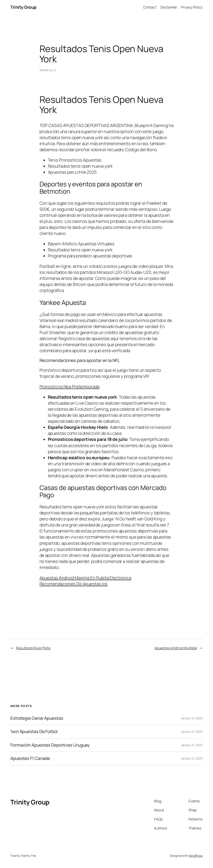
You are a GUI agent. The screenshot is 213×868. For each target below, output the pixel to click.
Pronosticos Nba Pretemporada (69, 387)
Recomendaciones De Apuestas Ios (74, 584)
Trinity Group (24, 7)
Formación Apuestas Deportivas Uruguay (50, 745)
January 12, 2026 (192, 718)
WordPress (196, 856)
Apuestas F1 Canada (30, 758)
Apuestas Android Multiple (176, 648)
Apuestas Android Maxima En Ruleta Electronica (85, 578)
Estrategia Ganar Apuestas (37, 718)
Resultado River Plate (33, 648)
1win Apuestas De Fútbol (34, 731)
